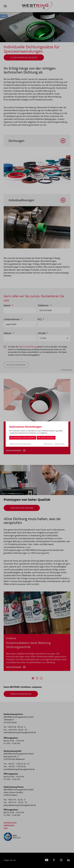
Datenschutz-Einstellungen (20, 444)
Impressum (48, 444)
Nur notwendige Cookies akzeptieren (23, 438)
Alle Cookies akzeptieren (46, 438)
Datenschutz (60, 444)
